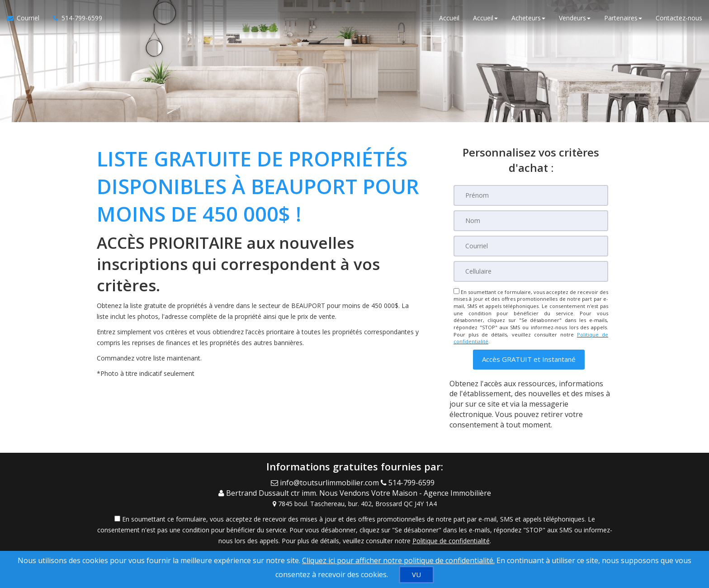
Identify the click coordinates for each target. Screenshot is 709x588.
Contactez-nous (679, 18)
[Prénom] (531, 195)
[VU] (416, 575)
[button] (529, 359)
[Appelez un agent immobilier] (74, 18)
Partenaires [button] (623, 18)
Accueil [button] (485, 18)
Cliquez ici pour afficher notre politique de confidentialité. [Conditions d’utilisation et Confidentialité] (398, 560)
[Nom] (531, 221)
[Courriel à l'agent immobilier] (26, 18)
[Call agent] (409, 483)
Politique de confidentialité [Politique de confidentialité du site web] (451, 541)
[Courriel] (531, 246)
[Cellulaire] (531, 271)
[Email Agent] (326, 483)
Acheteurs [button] (528, 18)
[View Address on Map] (354, 504)
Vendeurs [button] (575, 18)
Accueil (449, 18)
